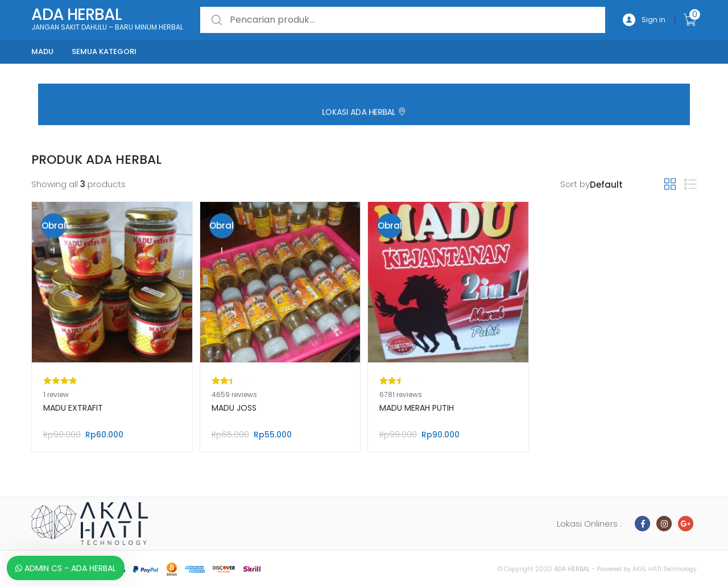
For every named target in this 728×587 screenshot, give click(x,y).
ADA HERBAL (572, 569)
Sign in (644, 20)
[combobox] (403, 20)
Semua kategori (104, 51)
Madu (42, 51)
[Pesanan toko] (627, 185)
